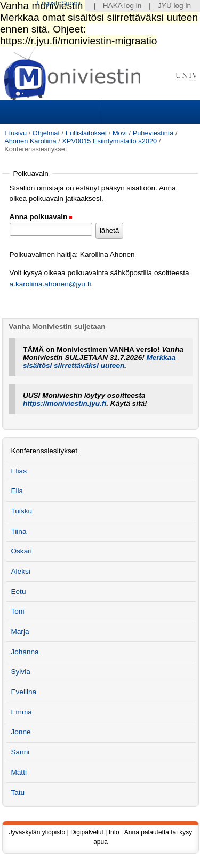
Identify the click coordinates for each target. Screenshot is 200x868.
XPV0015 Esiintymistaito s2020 (109, 141)
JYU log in (174, 6)
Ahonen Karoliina (30, 141)
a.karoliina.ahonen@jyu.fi (50, 284)
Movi (120, 133)
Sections (51, 112)
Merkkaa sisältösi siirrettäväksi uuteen (99, 361)
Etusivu (15, 133)
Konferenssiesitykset (44, 451)
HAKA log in (122, 6)
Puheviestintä (153, 133)
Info (114, 832)
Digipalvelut (87, 832)
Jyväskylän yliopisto (37, 832)
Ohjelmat (46, 133)
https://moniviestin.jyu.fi (65, 403)
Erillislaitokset (86, 133)
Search (149, 112)
